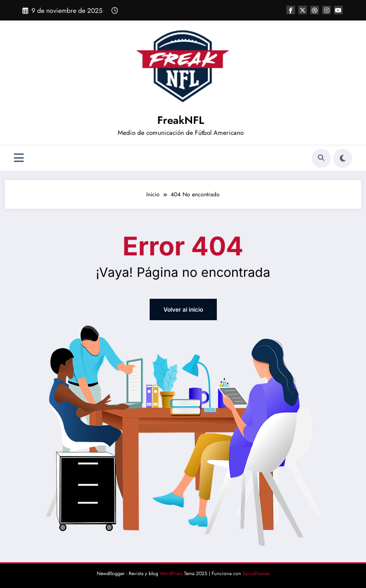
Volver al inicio (183, 309)
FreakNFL (181, 120)
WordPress (171, 573)
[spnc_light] (343, 158)
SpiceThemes (256, 573)
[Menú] (19, 158)
